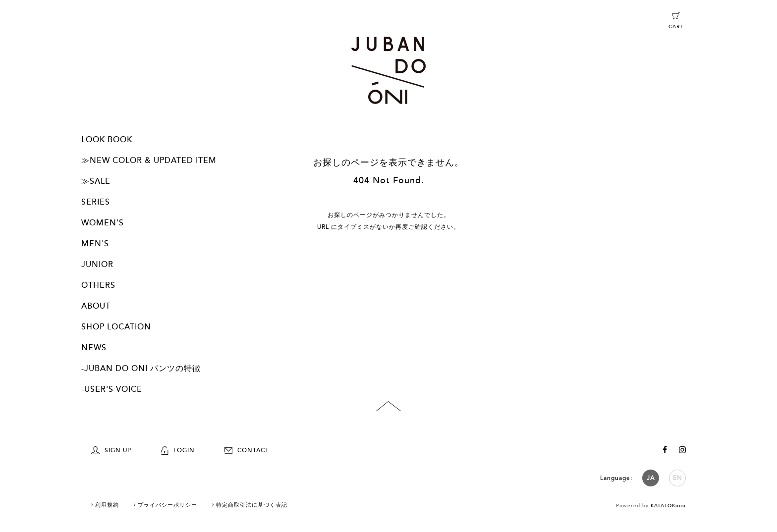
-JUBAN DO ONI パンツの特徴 (141, 369)
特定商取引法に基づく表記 (252, 505)
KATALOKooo (668, 506)
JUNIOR (97, 265)
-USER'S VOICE (112, 389)
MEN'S (95, 244)
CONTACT (247, 450)
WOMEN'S (103, 223)
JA (651, 478)
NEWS (94, 348)
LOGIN (178, 450)
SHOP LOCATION (116, 327)
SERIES (96, 202)
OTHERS (98, 285)
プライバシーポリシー (167, 505)
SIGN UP (111, 450)
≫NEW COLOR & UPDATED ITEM (149, 160)
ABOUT (96, 306)
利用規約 (107, 505)
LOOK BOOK (107, 140)
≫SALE (96, 181)
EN (678, 478)
